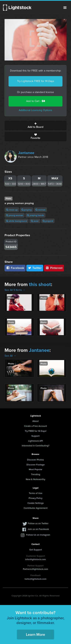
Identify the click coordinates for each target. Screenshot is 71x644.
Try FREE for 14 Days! (36, 431)
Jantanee (26, 153)
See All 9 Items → (15, 290)
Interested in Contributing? (36, 446)
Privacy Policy (35, 498)
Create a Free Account (35, 426)
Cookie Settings (36, 503)
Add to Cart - (36, 101)
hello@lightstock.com (35, 579)
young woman (15, 215)
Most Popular (35, 469)
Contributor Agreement (36, 508)
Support (35, 436)
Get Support (36, 550)
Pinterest (54, 268)
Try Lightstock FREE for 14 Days (36, 81)
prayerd (48, 221)
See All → (10, 356)
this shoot (40, 284)
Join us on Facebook (38, 529)
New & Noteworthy (35, 479)
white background (17, 221)
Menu (65, 8)
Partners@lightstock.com (35, 569)
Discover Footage (36, 465)
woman (40, 210)
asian (35, 221)
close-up (12, 210)
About (35, 421)
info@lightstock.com (35, 559)
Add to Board (35, 126)
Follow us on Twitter (38, 523)
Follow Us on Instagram (38, 535)
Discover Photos (35, 460)
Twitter (35, 268)
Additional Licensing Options (35, 110)
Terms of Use (36, 493)
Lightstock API (35, 441)
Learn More (35, 634)
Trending (36, 474)
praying (27, 210)
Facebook (15, 268)
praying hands (35, 215)
